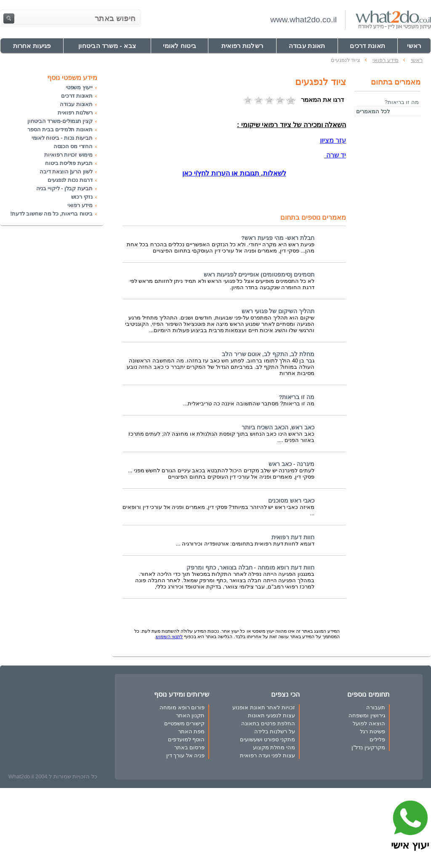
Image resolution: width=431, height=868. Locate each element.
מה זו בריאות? (297, 397)
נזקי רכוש (82, 197)
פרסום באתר (190, 747)
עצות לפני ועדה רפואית (267, 755)
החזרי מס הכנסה (73, 146)
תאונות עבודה (76, 104)
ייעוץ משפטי (79, 87)
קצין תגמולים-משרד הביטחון (60, 121)
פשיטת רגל (372, 731)
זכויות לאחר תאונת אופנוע (264, 707)
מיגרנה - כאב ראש (291, 464)
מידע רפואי (80, 205)
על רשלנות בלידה (275, 731)
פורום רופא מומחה (182, 707)
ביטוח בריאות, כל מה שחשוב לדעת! (51, 214)
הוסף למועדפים (186, 739)
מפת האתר (192, 731)
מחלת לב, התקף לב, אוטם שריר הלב (268, 354)
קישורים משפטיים (185, 723)
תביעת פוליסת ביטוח (69, 163)
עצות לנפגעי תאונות (271, 715)
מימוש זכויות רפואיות (68, 155)
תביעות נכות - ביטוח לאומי (62, 138)
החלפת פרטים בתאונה (268, 723)
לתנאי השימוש (169, 636)
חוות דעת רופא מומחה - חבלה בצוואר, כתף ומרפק (250, 568)
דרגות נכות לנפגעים (70, 180)
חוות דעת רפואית (293, 537)
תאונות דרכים (77, 96)
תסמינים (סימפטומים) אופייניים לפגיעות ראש (259, 275)
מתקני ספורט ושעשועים (267, 739)
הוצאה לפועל (369, 723)
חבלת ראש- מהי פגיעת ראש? (278, 238)
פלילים (377, 739)
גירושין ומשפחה (367, 715)
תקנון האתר (190, 715)
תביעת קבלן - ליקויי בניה (64, 188)
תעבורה (376, 707)
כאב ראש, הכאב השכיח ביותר (278, 427)
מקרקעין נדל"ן (368, 747)
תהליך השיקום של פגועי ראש (278, 311)
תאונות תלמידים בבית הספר (60, 129)
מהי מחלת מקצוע (274, 747)
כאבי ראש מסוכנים (291, 501)
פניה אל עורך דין (186, 755)
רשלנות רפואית (75, 113)
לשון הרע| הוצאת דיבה (66, 172)
